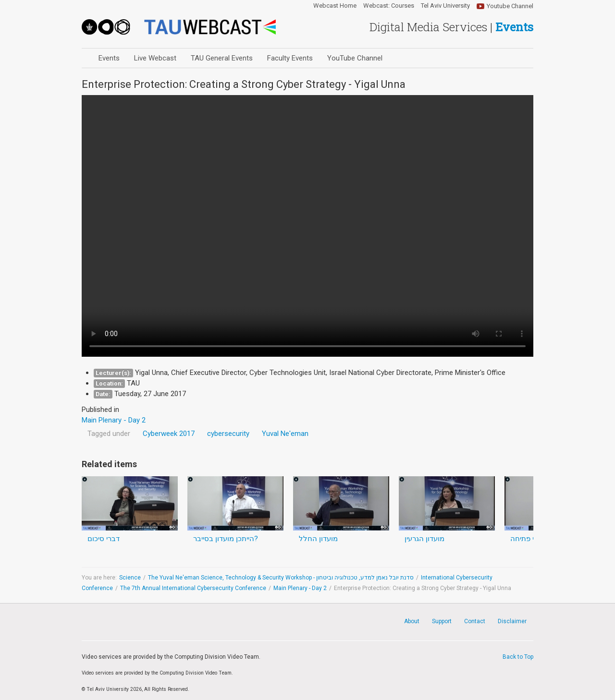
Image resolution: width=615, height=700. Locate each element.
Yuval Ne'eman (285, 434)
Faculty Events (290, 58)
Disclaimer (512, 621)
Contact (475, 621)
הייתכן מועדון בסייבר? (226, 539)
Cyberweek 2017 (169, 434)
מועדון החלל (318, 539)
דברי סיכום (104, 539)
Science (130, 578)
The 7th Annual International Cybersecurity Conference (193, 588)
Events (109, 58)
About (412, 621)
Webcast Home (335, 6)
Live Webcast (155, 58)
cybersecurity (228, 434)
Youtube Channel (510, 6)
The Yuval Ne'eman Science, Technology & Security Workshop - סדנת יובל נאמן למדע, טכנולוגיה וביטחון (281, 578)
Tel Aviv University (445, 6)
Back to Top (518, 657)
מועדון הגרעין (424, 539)
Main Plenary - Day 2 (300, 588)
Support (442, 621)
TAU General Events (222, 58)
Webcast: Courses (389, 6)
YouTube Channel (355, 58)
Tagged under (109, 434)
